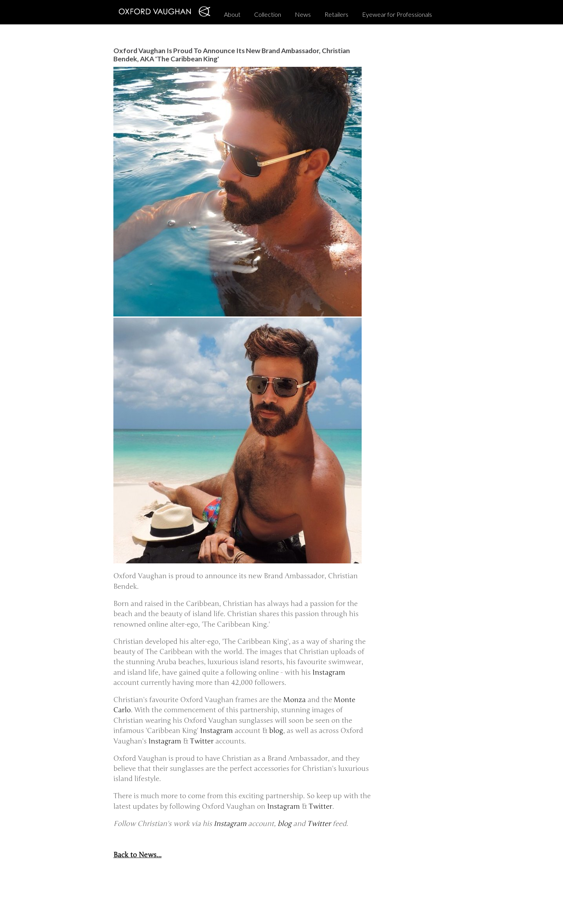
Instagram (329, 673)
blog (276, 731)
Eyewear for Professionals (397, 14)
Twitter (202, 741)
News (303, 14)
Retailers (336, 14)
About (232, 14)
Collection (268, 14)
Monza (295, 700)
